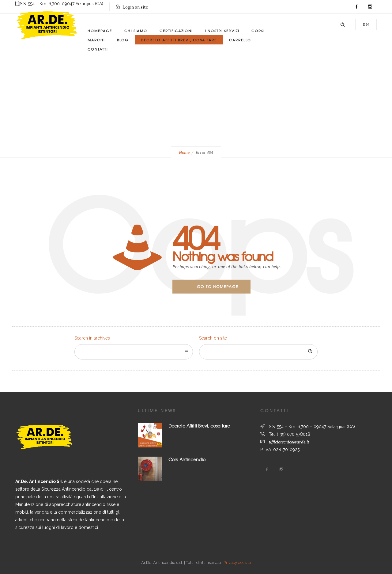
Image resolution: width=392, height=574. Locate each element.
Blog (123, 40)
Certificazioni (176, 31)
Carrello (240, 40)
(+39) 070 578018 (294, 434)
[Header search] (343, 25)
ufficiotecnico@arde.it (289, 442)
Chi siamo (136, 31)
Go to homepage (218, 287)
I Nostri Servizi (222, 31)
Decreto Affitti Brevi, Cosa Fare (179, 40)
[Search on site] (258, 352)
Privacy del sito (237, 563)
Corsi (258, 31)
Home (184, 152)
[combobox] (134, 352)
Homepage (100, 31)
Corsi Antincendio (187, 459)
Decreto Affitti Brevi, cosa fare (199, 426)
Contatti (98, 49)
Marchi (96, 40)
